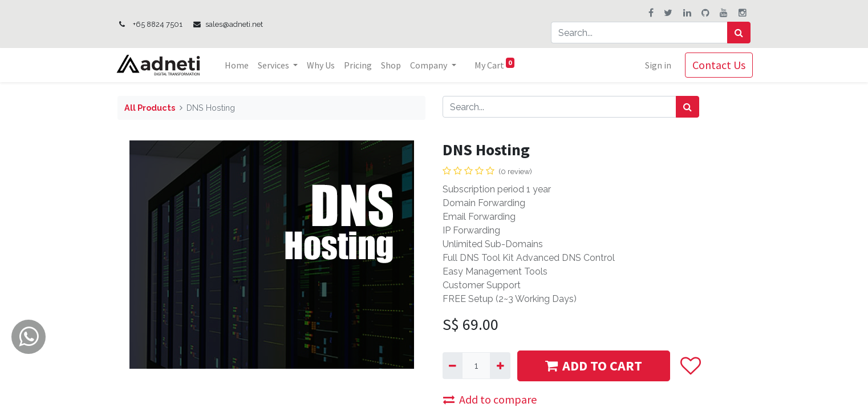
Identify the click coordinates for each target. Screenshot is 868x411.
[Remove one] (453, 365)
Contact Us (717, 65)
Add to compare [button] (490, 399)
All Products (150, 108)
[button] (691, 366)
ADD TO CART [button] (594, 366)
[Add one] (500, 365)
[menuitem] (240, 65)
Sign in (656, 65)
